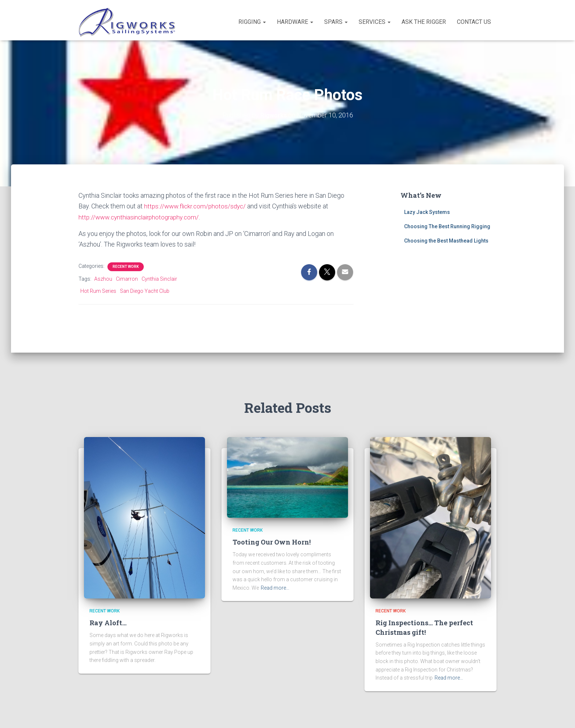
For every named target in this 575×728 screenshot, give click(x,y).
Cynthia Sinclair (159, 278)
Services (375, 22)
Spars (336, 22)
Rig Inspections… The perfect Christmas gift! (424, 627)
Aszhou (103, 278)
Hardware (295, 22)
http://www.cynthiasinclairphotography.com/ (141, 217)
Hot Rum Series (98, 290)
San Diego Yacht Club (145, 290)
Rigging (252, 22)
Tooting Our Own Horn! (272, 542)
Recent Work (126, 266)
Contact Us (474, 22)
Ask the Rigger (424, 22)
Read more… (275, 588)
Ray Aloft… (108, 623)
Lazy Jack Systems (427, 212)
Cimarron (127, 278)
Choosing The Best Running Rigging (447, 226)
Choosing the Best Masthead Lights (446, 240)
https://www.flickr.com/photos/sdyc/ (197, 206)
